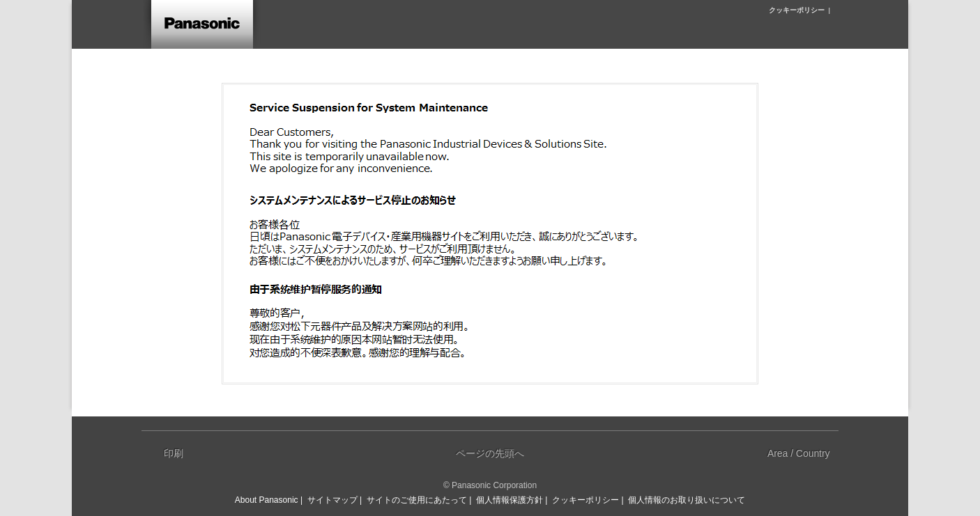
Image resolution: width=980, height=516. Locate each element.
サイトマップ (332, 500)
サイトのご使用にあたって (417, 500)
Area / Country (799, 453)
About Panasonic (267, 500)
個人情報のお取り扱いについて (687, 500)
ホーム (201, 24)
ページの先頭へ (490, 453)
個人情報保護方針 (510, 500)
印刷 (174, 453)
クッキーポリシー (797, 10)
